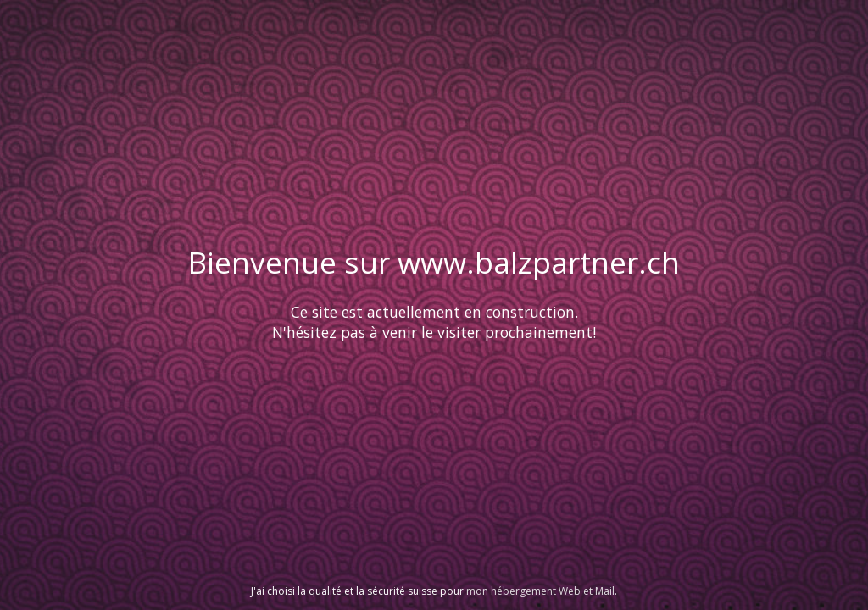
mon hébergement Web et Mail (540, 591)
